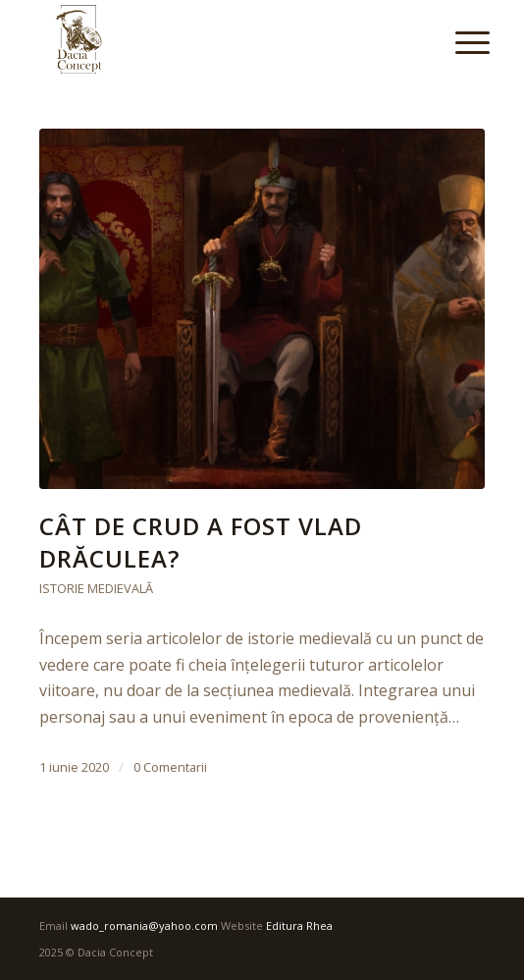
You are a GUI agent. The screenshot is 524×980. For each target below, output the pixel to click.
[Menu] (457, 41)
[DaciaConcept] (217, 39)
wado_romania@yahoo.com (144, 926)
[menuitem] (457, 41)
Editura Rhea (299, 926)
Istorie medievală (96, 588)
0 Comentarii (170, 767)
